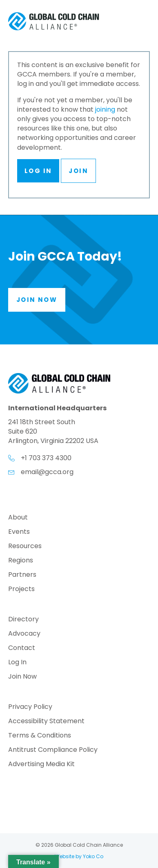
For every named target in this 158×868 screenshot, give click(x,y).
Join (78, 171)
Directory (23, 620)
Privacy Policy (30, 707)
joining (105, 109)
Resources (25, 547)
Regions (21, 561)
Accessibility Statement (46, 722)
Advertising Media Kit (41, 765)
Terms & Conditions (40, 736)
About (18, 518)
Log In (38, 171)
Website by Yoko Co (79, 856)
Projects (21, 590)
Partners (22, 575)
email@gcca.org (47, 472)
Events (19, 532)
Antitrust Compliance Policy (53, 750)
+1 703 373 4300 (46, 458)
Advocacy (24, 634)
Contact (22, 649)
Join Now (22, 677)
